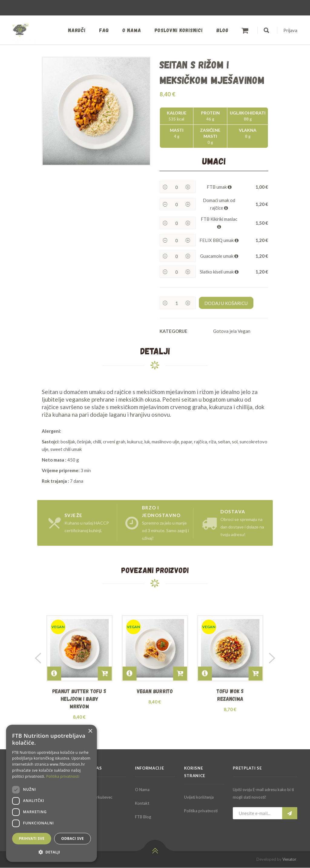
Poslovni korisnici (178, 30)
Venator (289, 860)
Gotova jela (225, 331)
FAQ (102, 30)
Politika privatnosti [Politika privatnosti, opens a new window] (63, 776)
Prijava (290, 30)
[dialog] (51, 793)
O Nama (142, 790)
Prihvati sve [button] (32, 838)
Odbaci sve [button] (73, 838)
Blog (222, 30)
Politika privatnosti (201, 811)
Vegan (244, 331)
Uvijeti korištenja (199, 797)
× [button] (90, 731)
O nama (130, 30)
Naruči (75, 30)
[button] (51, 852)
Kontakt (142, 803)
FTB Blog (143, 817)
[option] (96, 111)
